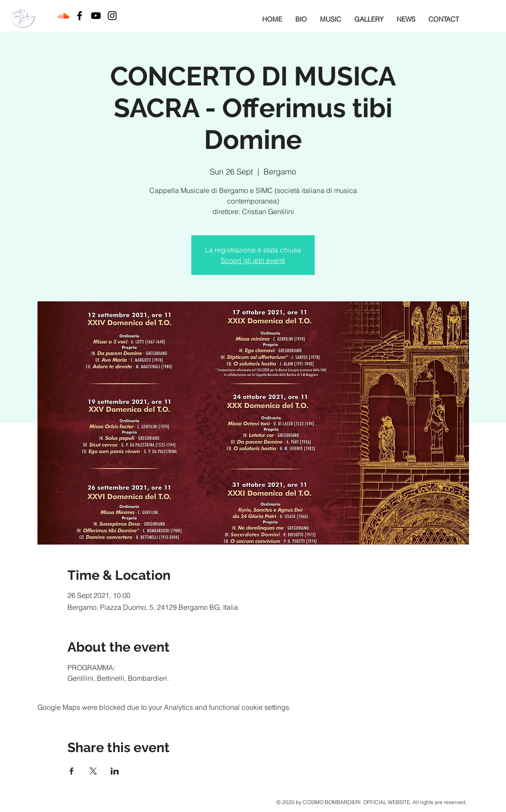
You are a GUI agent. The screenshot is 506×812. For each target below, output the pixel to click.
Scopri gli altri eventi (253, 260)
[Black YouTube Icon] (96, 16)
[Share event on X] (93, 771)
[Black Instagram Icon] (112, 16)
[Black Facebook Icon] (80, 16)
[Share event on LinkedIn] (115, 771)
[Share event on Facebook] (72, 771)
